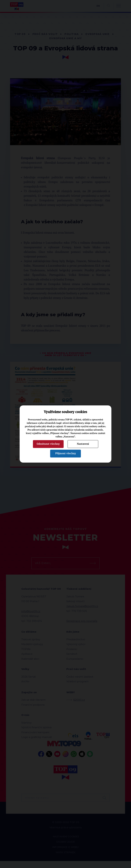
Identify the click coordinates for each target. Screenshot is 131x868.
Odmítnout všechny (48, 444)
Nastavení (83, 444)
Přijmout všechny (66, 453)
